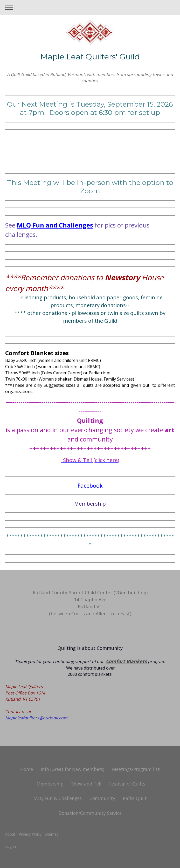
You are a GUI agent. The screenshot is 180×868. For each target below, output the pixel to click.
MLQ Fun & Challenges (58, 798)
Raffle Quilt (135, 798)
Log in (11, 846)
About (10, 834)
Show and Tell (86, 784)
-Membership (49, 784)
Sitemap (52, 834)
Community (102, 798)
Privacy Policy (30, 834)
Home (27, 769)
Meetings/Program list (136, 769)
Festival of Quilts (127, 784)
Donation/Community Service (90, 813)
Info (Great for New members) (72, 769)
